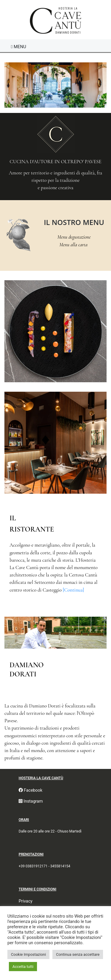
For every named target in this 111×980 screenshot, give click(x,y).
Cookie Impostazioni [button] (28, 954)
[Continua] (73, 590)
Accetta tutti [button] (23, 967)
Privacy (26, 901)
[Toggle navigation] (18, 47)
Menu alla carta (74, 245)
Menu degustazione (74, 237)
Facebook (30, 790)
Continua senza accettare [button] (78, 954)
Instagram (31, 801)
